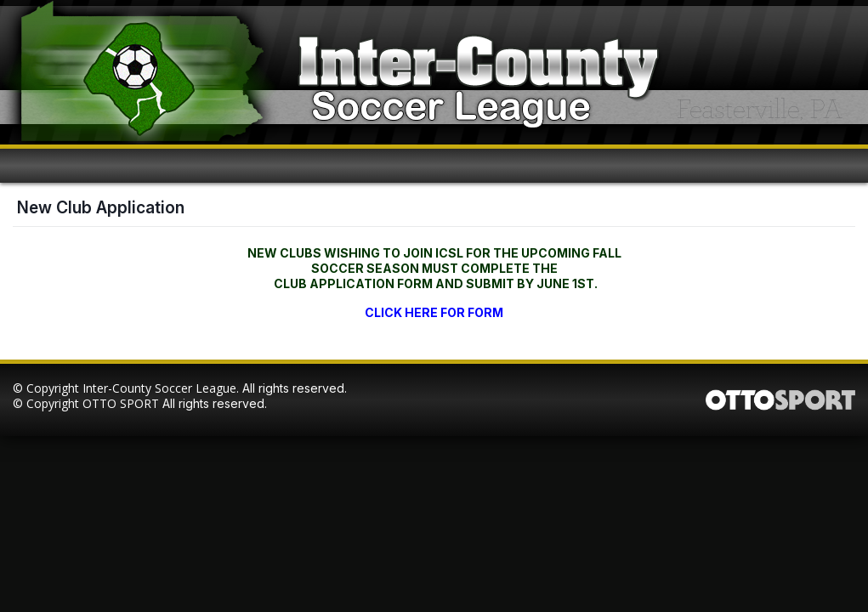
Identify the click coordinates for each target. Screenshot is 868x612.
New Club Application (101, 207)
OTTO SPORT (121, 403)
